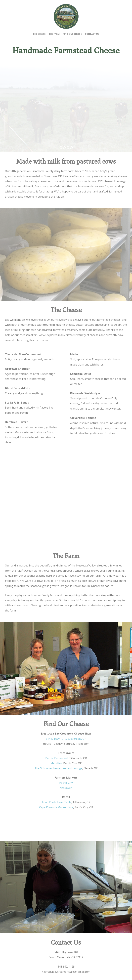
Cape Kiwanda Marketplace (56, 807)
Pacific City (66, 783)
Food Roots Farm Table (57, 802)
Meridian (56, 763)
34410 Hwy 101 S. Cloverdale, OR (66, 739)
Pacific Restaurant (57, 758)
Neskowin (66, 788)
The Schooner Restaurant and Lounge (58, 768)
